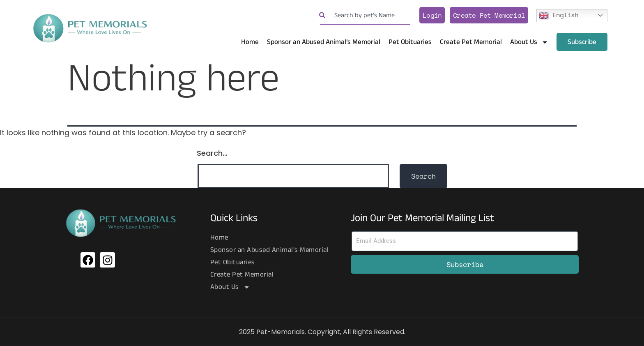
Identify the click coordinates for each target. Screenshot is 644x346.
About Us (529, 42)
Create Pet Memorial (489, 15)
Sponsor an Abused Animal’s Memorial (324, 42)
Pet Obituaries (410, 42)
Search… (212, 153)
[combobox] (365, 15)
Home (250, 42)
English (559, 15)
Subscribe (582, 42)
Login (432, 15)
